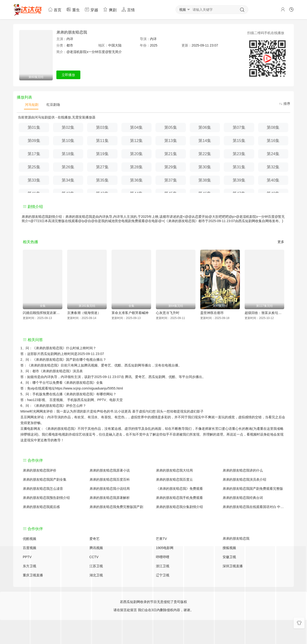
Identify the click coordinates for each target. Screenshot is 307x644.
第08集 (273, 127)
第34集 (68, 180)
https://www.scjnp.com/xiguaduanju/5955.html (89, 388)
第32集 (273, 167)
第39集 (239, 180)
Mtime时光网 (30, 411)
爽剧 (110, 9)
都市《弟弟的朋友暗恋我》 (53, 371)
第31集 (239, 167)
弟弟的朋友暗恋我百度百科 (110, 479)
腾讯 (128, 377)
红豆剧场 (53, 105)
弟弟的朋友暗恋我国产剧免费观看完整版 (253, 489)
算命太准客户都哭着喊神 (130, 313)
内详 (70, 39)
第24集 (273, 154)
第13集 (171, 141)
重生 (73, 9)
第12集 (136, 141)
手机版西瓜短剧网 (81, 400)
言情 (128, 9)
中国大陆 (115, 45)
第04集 (136, 127)
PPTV (102, 400)
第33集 (34, 180)
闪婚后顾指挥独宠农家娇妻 (43, 313)
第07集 (239, 127)
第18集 (68, 154)
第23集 (239, 154)
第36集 (136, 180)
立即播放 (68, 75)
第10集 (68, 141)
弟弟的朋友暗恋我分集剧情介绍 (179, 507)
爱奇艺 (140, 377)
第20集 (136, 154)
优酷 (172, 377)
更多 (281, 242)
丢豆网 (25, 417)
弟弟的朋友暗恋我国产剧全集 (45, 479)
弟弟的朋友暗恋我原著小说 (110, 470)
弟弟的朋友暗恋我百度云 (174, 479)
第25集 (34, 167)
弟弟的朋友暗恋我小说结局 (110, 489)
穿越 (91, 9)
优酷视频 (30, 539)
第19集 (102, 154)
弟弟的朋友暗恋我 (72, 32)
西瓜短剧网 (247, 221)
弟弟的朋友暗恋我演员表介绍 (244, 479)
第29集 (171, 167)
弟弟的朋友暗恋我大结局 (174, 470)
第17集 (34, 154)
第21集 (171, 154)
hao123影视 (36, 400)
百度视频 (56, 400)
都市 (70, 45)
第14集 (205, 141)
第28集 (136, 167)
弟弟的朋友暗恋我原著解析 (110, 498)
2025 (154, 45)
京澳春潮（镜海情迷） (84, 313)
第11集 (102, 141)
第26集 (68, 167)
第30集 (205, 167)
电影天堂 (116, 400)
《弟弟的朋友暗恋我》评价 (53, 406)
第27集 (102, 167)
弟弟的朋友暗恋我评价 (40, 470)
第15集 (239, 141)
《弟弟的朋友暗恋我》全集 (83, 383)
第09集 (34, 141)
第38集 (205, 180)
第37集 (171, 180)
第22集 (205, 154)
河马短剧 (31, 105)
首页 (55, 9)
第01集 (34, 127)
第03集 (102, 127)
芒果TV (161, 539)
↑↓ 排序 (285, 104)
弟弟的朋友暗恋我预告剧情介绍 (46, 498)
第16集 (273, 141)
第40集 (273, 180)
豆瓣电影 (27, 429)
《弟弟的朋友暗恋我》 (49, 348)
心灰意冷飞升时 (168, 313)
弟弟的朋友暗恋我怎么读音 (43, 489)
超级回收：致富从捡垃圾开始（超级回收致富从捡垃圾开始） (264, 313)
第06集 (205, 127)
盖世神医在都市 (212, 313)
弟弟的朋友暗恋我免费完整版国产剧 (116, 507)
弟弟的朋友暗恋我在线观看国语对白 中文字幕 (254, 507)
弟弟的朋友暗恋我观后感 (41, 507)
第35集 (102, 180)
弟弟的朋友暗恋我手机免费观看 (179, 498)
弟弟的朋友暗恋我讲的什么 (243, 470)
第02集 (68, 127)
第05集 (171, 127)
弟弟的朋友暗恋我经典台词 (243, 498)
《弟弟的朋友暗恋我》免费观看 (179, 489)
